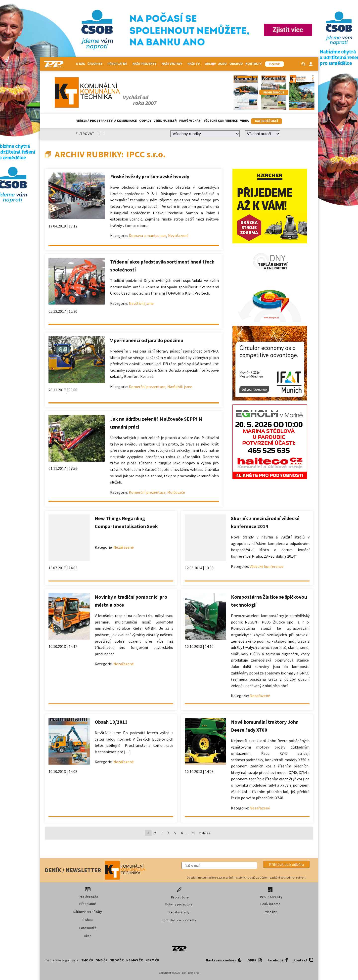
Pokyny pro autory (179, 904)
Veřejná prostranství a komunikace (107, 121)
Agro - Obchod (231, 64)
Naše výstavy (173, 64)
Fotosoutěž (88, 928)
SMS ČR (102, 960)
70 (193, 833)
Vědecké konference (221, 121)
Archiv (210, 64)
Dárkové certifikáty (88, 912)
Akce (88, 936)
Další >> (205, 833)
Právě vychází (190, 121)
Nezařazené (178, 235)
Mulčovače (176, 492)
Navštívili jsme (141, 303)
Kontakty (253, 64)
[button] (286, 864)
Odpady (145, 121)
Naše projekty (146, 64)
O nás (80, 64)
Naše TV (195, 64)
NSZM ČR (152, 960)
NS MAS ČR (135, 960)
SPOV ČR (117, 960)
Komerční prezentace (147, 387)
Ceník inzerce (270, 904)
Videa (244, 121)
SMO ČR (87, 960)
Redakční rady (179, 912)
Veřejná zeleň (165, 121)
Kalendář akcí (267, 121)
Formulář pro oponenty (179, 920)
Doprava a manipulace (148, 235)
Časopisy (96, 64)
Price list (270, 912)
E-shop (88, 920)
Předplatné (119, 64)
